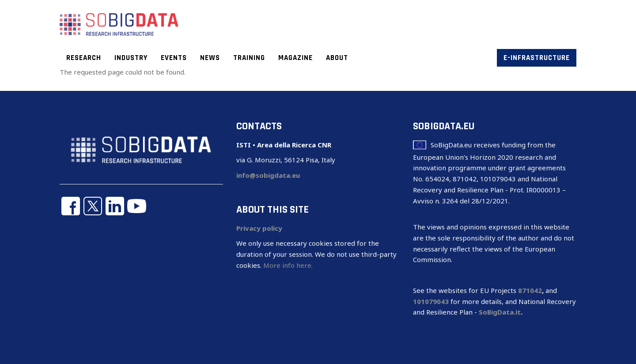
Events (174, 58)
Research (84, 58)
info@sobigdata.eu (268, 175)
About (337, 58)
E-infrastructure (537, 58)
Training (249, 58)
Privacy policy (259, 228)
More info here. (288, 265)
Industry (131, 58)
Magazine (295, 58)
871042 (530, 290)
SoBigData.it (500, 312)
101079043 (431, 301)
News (210, 58)
